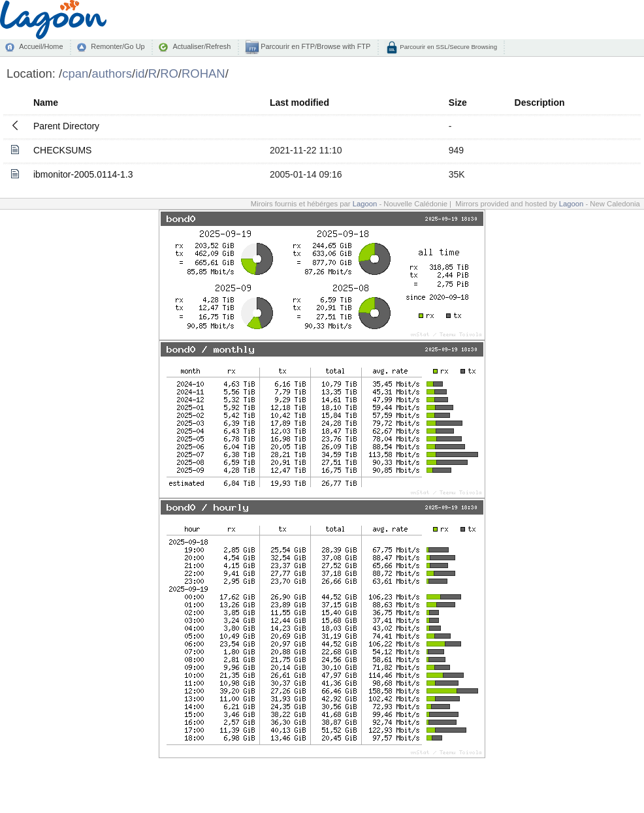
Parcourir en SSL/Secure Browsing (448, 47)
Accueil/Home (41, 46)
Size (458, 103)
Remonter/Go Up (118, 46)
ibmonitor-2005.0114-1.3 (83, 174)
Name (46, 103)
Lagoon (365, 204)
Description (540, 103)
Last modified (299, 103)
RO (169, 73)
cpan (75, 73)
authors (112, 73)
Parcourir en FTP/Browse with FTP (314, 46)
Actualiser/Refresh (201, 46)
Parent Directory (66, 126)
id (140, 73)
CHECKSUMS (62, 150)
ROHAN (203, 73)
